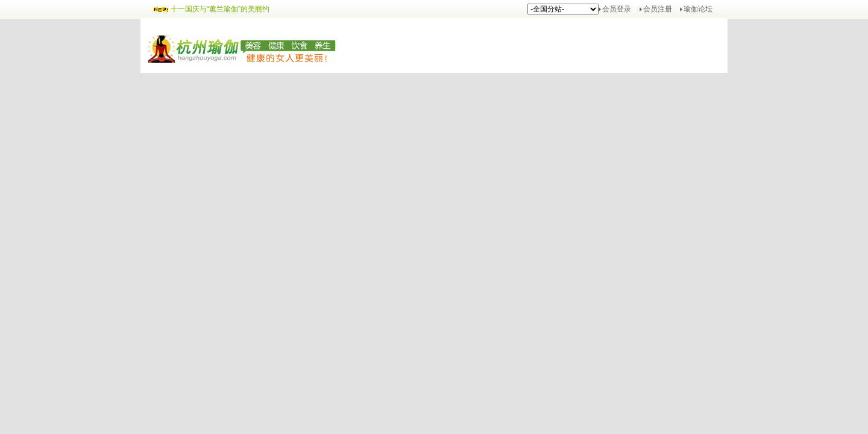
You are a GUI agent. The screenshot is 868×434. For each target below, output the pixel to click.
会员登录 (617, 9)
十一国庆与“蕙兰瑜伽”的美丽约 (220, 9)
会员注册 (658, 9)
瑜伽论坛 (698, 9)
